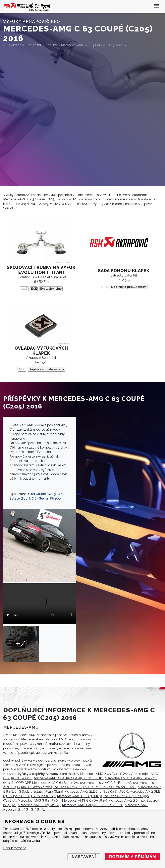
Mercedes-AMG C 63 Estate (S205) (112, 783)
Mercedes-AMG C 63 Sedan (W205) (58, 783)
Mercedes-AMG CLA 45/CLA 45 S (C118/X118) (69, 778)
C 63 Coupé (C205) (42, 494)
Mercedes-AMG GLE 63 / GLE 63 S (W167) (96, 792)
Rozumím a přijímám (133, 857)
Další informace (15, 848)
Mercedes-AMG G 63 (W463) (39, 801)
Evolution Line (51, 289)
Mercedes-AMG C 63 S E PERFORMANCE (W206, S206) (95, 787)
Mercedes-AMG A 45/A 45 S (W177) (107, 774)
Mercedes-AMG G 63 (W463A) (84, 801)
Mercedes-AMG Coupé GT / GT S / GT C (93, 805)
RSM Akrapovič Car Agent (22, 45)
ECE (34, 289)
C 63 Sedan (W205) (46, 498)
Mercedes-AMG (96, 195)
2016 (24, 289)
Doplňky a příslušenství (129, 287)
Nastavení (84, 857)
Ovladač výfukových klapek (41, 351)
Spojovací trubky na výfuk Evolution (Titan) (41, 270)
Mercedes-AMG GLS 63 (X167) (80, 796)
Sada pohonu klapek (124, 271)
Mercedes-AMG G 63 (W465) (39, 805)
